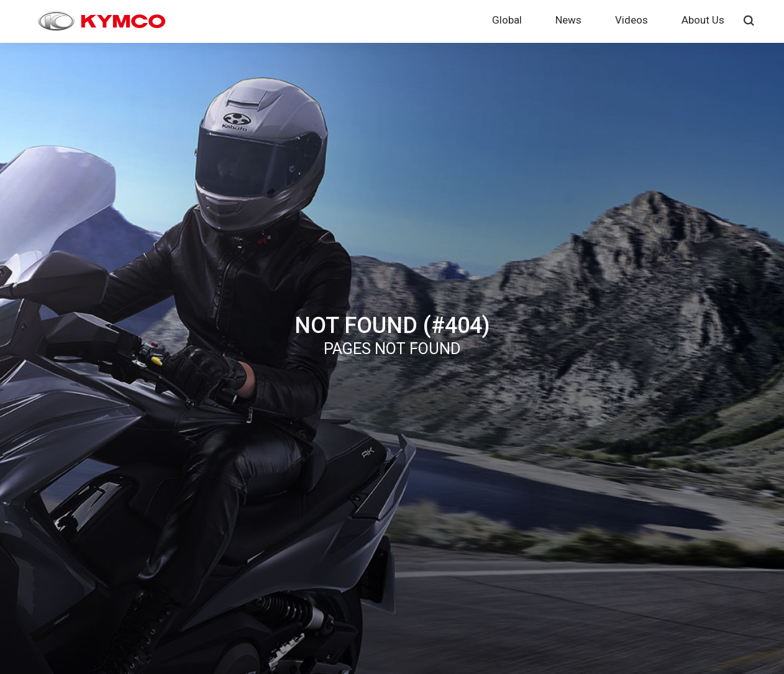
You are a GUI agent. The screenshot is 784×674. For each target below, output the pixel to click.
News (568, 20)
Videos (631, 20)
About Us (703, 20)
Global (507, 20)
